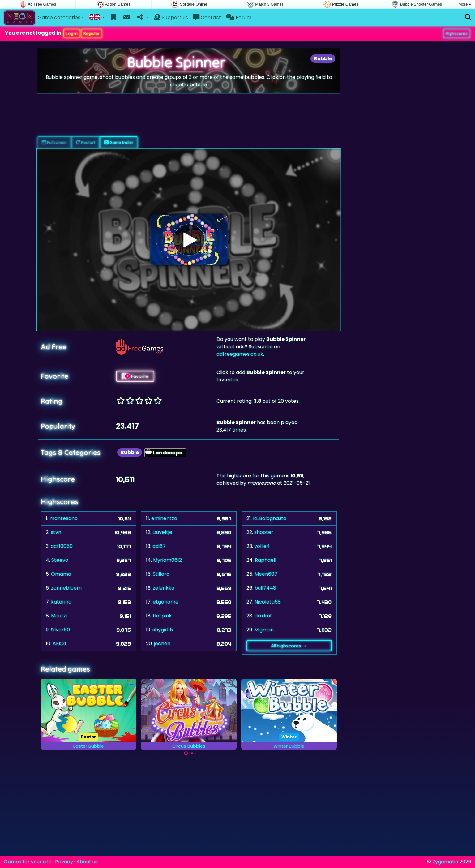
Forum (239, 17)
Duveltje (162, 532)
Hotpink (162, 616)
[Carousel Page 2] (192, 753)
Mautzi (59, 616)
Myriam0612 (167, 560)
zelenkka (164, 588)
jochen (162, 644)
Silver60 (60, 630)
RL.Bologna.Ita (270, 518)
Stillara (161, 574)
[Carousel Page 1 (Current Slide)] (186, 753)
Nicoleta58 (268, 602)
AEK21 (59, 644)
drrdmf (263, 616)
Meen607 (266, 574)
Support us (171, 17)
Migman (264, 630)
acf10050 (62, 546)
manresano (64, 518)
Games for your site (28, 862)
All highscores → (289, 646)
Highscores (457, 33)
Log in (72, 33)
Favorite (135, 376)
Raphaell (265, 560)
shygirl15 (163, 630)
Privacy (64, 862)
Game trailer (119, 142)
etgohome (166, 602)
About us (87, 862)
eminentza (164, 518)
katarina (61, 602)
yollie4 (262, 546)
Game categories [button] (59, 17)
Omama (61, 574)
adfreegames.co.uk (240, 354)
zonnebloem (66, 588)
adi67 (159, 546)
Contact (207, 17)
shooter (264, 532)
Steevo (60, 560)
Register (92, 33)
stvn (56, 532)
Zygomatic (445, 862)
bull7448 (265, 588)
